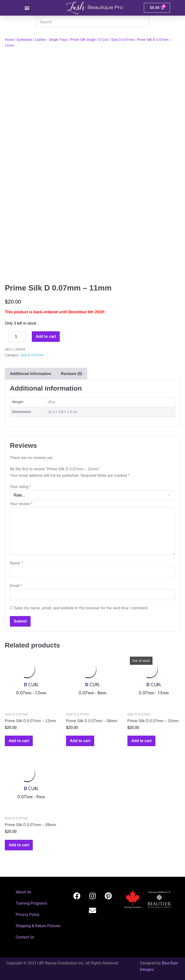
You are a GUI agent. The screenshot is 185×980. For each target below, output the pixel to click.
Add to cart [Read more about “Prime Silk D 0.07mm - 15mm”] (141, 741)
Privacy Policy (28, 915)
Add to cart (46, 336)
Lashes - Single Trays (51, 40)
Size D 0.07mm (122, 40)
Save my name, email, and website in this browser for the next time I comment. (81, 608)
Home (9, 40)
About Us (23, 892)
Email (16, 586)
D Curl (103, 40)
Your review (21, 504)
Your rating (20, 487)
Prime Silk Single (83, 40)
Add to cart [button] (19, 741)
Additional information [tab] (30, 374)
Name (16, 563)
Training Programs (31, 903)
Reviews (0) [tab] (72, 374)
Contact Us (25, 937)
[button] (27, 8)
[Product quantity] (17, 337)
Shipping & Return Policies (38, 926)
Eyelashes (24, 40)
